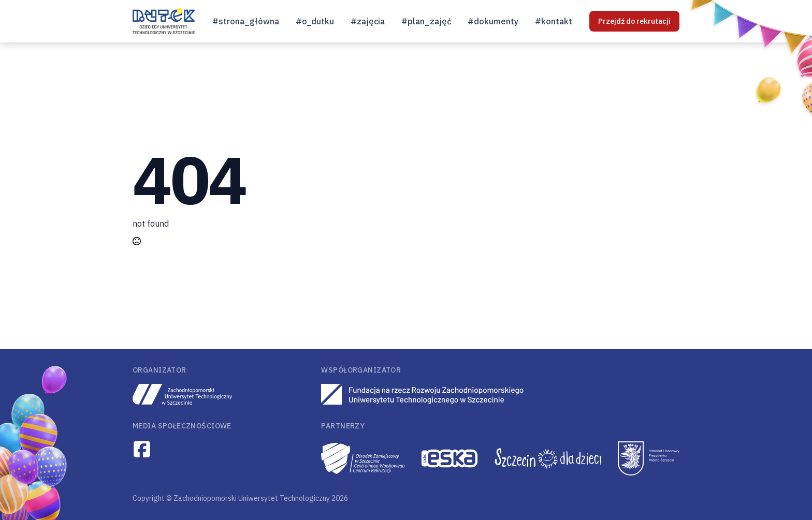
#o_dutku (315, 21)
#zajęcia (368, 21)
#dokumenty (493, 21)
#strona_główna (246, 21)
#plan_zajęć (426, 21)
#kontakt (554, 21)
